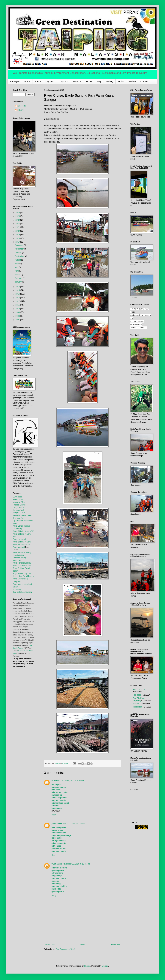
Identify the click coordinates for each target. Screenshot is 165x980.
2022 (18, 224)
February (19, 278)
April (17, 271)
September (20, 256)
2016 (18, 287)
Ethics (121, 81)
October (18, 253)
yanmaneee (57, 823)
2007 (18, 320)
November (19, 249)
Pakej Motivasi (19, 547)
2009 (18, 312)
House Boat (18, 576)
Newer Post (50, 945)
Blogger (105, 966)
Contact (144, 81)
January (18, 282)
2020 (18, 231)
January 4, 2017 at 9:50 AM (72, 781)
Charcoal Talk (18, 518)
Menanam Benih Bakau (22, 515)
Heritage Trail (18, 510)
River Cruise (18, 500)
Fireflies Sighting (20, 505)
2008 (18, 316)
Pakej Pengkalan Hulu (22, 563)
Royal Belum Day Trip (22, 574)
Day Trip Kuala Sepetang (139, 699)
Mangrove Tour (19, 502)
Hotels (89, 81)
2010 (18, 309)
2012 (18, 301)
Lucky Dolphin (18, 508)
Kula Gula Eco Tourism (22, 592)
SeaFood (77, 81)
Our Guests (17, 497)
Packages (15, 81)
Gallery (110, 81)
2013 (18, 298)
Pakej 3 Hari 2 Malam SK (23, 531)
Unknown (56, 781)
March (18, 275)
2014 (18, 294)
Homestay (17, 589)
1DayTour (63, 81)
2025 (18, 213)
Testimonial (137, 707)
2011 (18, 305)
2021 (18, 227)
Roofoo (87, 966)
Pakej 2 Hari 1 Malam (22, 542)
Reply (54, 815)
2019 (18, 235)
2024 (18, 216)
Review (132, 81)
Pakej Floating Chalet (22, 545)
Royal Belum (28, 576)
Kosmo (136, 704)
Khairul (21, 110)
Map (99, 81)
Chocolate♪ (23, 106)
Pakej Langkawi (19, 539)
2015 (18, 290)
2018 (18, 238)
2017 (18, 242)
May (17, 267)
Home (27, 81)
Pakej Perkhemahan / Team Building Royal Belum (22, 568)
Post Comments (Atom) (65, 949)
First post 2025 (139, 690)
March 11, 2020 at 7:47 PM (74, 823)
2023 (18, 220)
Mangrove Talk (19, 513)
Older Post (116, 945)
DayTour (49, 81)
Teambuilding (18, 555)
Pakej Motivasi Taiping (22, 552)
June (17, 264)
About (38, 81)
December (19, 245)
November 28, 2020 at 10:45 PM (76, 864)
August (18, 260)
